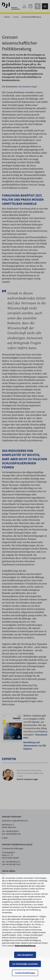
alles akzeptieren (25, 957)
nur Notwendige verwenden (25, 966)
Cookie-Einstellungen (25, 975)
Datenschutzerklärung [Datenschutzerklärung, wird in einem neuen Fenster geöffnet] (25, 948)
